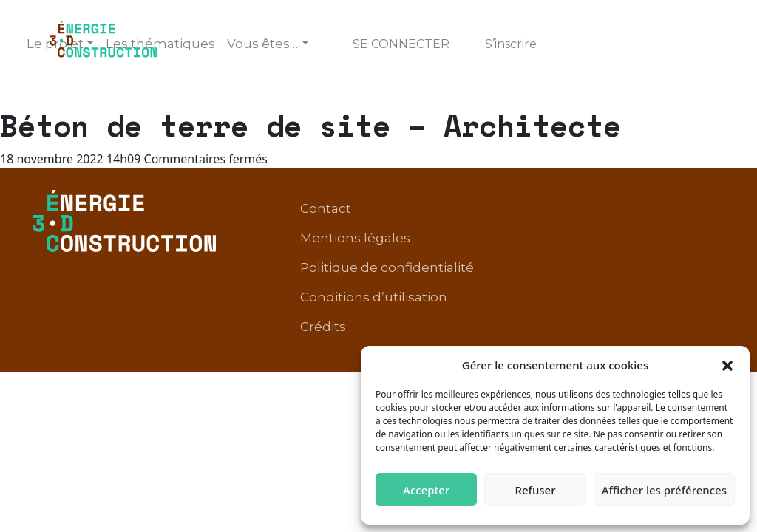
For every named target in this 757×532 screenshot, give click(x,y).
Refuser (535, 490)
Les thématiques (160, 44)
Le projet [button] (55, 44)
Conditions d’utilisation (374, 297)
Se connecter (401, 44)
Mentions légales (355, 238)
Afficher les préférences (664, 490)
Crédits (323, 327)
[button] (727, 365)
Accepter (426, 490)
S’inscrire (511, 44)
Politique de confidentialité (387, 267)
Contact (326, 208)
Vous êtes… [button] (262, 44)
